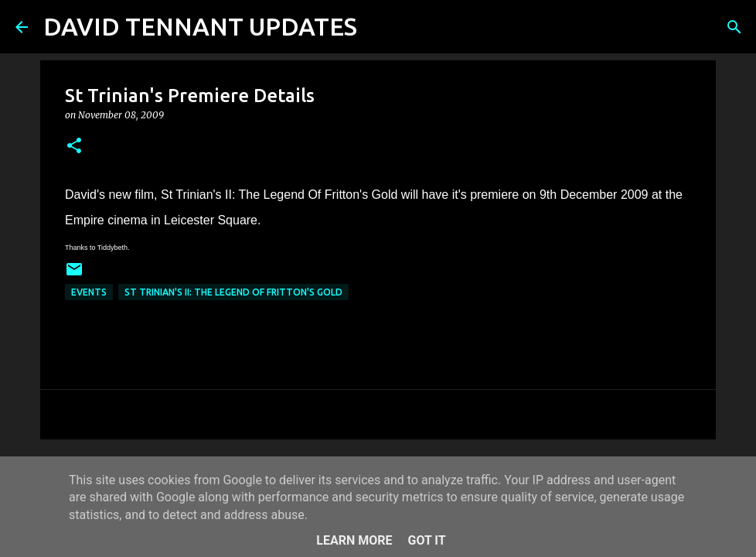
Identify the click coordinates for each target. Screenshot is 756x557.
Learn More (354, 540)
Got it (426, 540)
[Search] (379, 27)
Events (89, 292)
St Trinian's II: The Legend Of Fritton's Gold (233, 292)
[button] (74, 147)
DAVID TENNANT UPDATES (200, 26)
